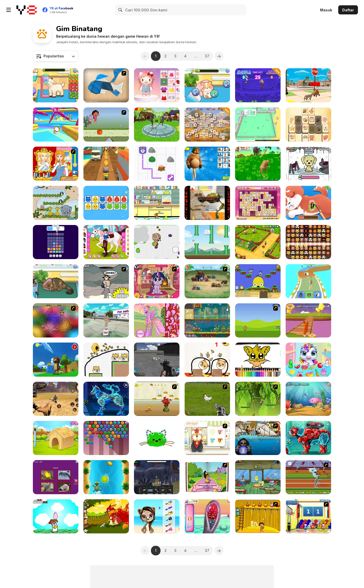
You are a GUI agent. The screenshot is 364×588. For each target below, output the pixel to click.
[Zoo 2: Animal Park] (258, 242)
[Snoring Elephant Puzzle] (56, 203)
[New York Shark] (106, 281)
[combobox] (56, 56)
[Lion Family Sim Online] (56, 399)
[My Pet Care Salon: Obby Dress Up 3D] (106, 320)
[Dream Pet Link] (258, 203)
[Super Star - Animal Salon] (157, 516)
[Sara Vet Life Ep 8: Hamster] (207, 85)
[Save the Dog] (207, 360)
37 (207, 56)
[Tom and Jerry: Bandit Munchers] (157, 203)
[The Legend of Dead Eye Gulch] (258, 477)
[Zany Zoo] (258, 125)
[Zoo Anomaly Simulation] (157, 477)
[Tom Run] (106, 164)
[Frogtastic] (56, 164)
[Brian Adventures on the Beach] (106, 477)
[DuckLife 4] (258, 320)
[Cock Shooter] (207, 399)
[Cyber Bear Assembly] (308, 438)
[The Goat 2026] (258, 85)
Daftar (348, 10)
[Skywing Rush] (207, 242)
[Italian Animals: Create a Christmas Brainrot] (207, 164)
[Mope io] (157, 242)
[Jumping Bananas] (258, 399)
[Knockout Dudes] (56, 125)
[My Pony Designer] (157, 320)
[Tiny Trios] (106, 203)
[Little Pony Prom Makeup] (157, 281)
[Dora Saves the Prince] (106, 125)
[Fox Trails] (308, 320)
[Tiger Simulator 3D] (258, 164)
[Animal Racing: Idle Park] (308, 281)
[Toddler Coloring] (157, 438)
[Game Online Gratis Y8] (27, 10)
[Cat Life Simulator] (308, 85)
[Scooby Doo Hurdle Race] (308, 477)
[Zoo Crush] (308, 242)
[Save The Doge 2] (106, 360)
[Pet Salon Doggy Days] (308, 164)
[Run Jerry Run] (157, 399)
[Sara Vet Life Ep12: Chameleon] (56, 281)
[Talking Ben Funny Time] (207, 203)
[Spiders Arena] (157, 360)
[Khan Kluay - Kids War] (207, 281)
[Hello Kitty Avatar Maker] (157, 85)
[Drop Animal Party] (56, 242)
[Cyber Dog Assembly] (106, 399)
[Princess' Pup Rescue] (308, 203)
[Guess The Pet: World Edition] (56, 477)
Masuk (326, 10)
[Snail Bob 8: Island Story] (207, 320)
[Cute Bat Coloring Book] (258, 360)
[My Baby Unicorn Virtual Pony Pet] (308, 360)
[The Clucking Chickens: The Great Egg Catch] (56, 516)
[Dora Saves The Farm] (258, 516)
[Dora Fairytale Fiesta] (207, 477)
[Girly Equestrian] (106, 242)
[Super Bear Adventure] (56, 360)
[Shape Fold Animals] (106, 85)
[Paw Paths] (157, 164)
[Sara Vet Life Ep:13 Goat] (56, 85)
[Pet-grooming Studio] (207, 438)
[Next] (219, 56)
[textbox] (56, 56)
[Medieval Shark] (258, 438)
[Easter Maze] (56, 320)
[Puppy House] (56, 438)
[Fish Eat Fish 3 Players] (308, 399)
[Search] (121, 10)
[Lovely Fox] (106, 516)
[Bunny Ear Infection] (207, 516)
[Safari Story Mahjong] (207, 125)
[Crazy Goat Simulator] (157, 125)
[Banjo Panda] (258, 281)
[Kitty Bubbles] (106, 438)
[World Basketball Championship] (308, 516)
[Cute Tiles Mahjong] (308, 125)
